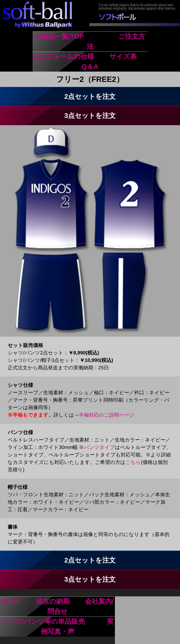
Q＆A (90, 67)
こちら (133, 462)
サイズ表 (123, 56)
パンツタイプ (99, 447)
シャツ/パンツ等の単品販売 (43, 621)
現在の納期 (53, 601)
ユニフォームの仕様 (63, 56)
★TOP (11, 601)
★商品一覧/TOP (59, 36)
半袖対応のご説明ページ (107, 415)
